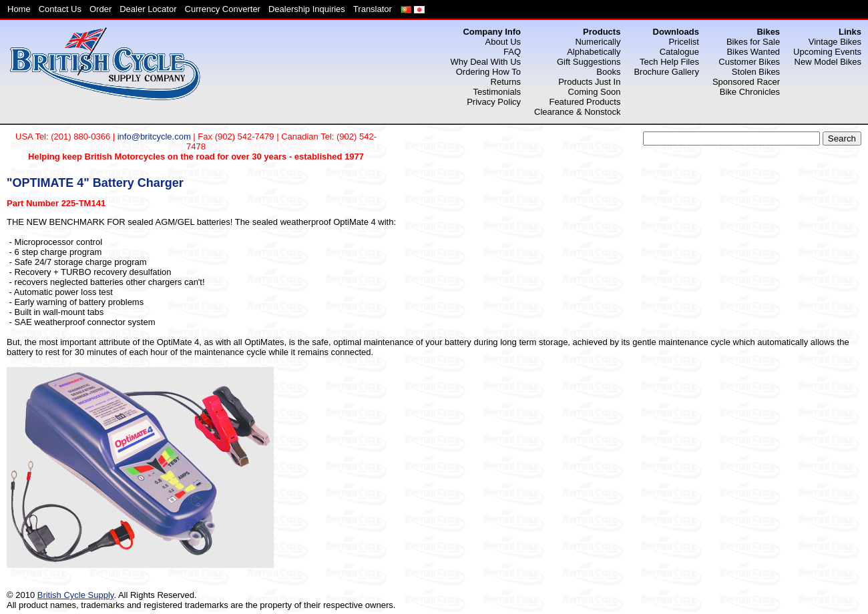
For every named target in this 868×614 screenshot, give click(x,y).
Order (100, 9)
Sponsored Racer (746, 82)
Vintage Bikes (835, 42)
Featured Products (585, 102)
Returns (506, 82)
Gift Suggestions (589, 62)
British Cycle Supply (76, 595)
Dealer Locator (148, 9)
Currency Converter (223, 9)
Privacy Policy (494, 102)
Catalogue (679, 52)
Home (19, 9)
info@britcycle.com (154, 136)
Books (608, 72)
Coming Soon (595, 92)
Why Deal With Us (486, 62)
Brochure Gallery (666, 72)
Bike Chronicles (750, 92)
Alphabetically (594, 52)
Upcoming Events (827, 52)
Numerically (598, 42)
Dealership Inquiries (307, 9)
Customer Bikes (749, 62)
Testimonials (497, 92)
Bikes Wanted (753, 52)
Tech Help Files (669, 62)
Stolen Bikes (756, 72)
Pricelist (684, 42)
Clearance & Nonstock (577, 112)
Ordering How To (488, 72)
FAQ (512, 52)
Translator (373, 9)
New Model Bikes (828, 62)
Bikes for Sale (753, 42)
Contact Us (60, 9)
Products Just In (589, 82)
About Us (503, 42)
